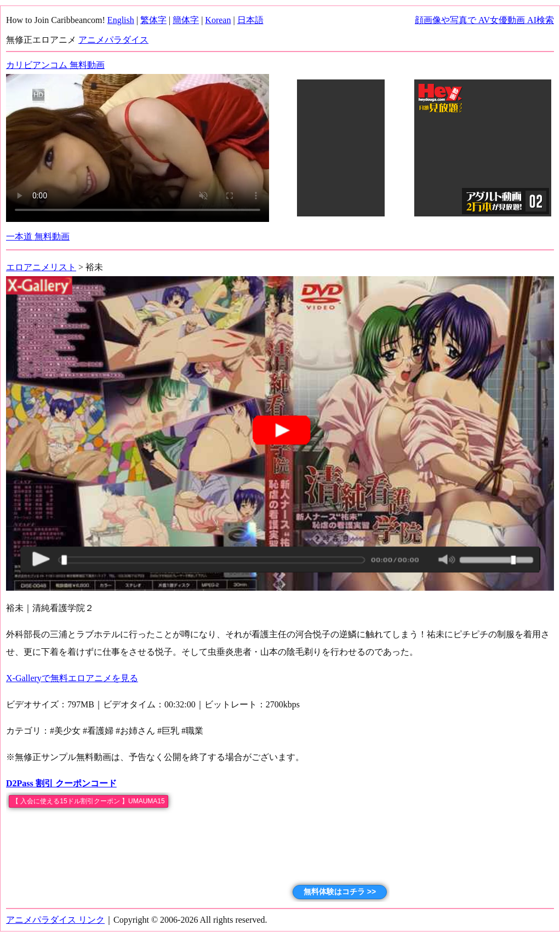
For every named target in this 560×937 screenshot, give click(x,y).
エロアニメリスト (41, 267)
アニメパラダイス (113, 40)
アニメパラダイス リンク (55, 920)
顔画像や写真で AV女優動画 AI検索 (484, 20)
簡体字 (186, 20)
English (121, 20)
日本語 (250, 20)
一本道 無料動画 (38, 236)
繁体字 (153, 20)
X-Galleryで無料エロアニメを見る (72, 678)
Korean (218, 20)
